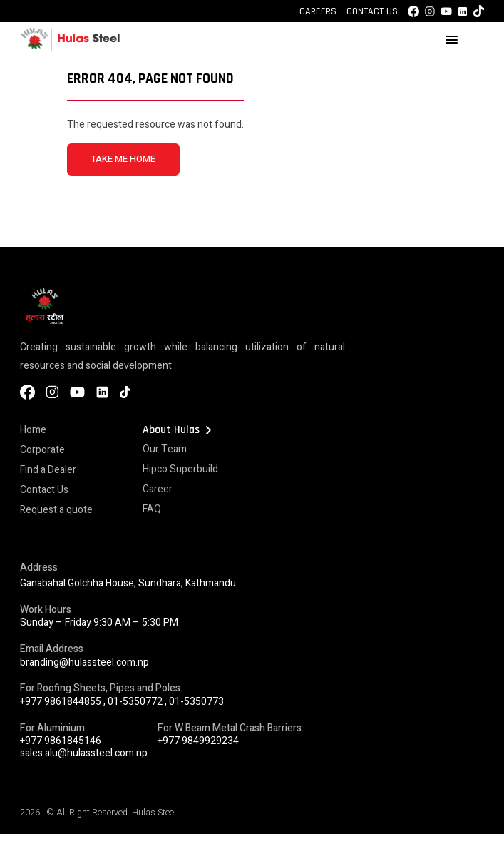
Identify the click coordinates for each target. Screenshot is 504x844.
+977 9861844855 (61, 702)
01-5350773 (196, 702)
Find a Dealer (48, 470)
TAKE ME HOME (123, 159)
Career (158, 489)
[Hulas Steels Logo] (70, 48)
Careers (318, 11)
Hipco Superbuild (180, 469)
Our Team (165, 449)
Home (33, 430)
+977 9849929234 (198, 741)
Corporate (42, 450)
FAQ (152, 509)
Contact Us (372, 11)
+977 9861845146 (61, 741)
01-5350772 (135, 702)
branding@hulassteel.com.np (84, 662)
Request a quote (56, 510)
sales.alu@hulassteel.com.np (84, 753)
